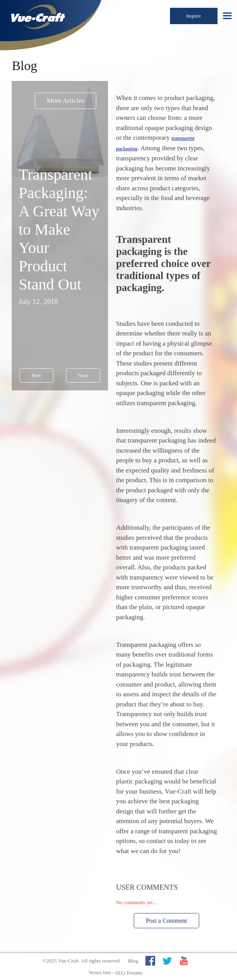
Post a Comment (166, 921)
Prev (36, 375)
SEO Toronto (129, 973)
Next (83, 375)
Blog (133, 961)
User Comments (147, 887)
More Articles (65, 101)
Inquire (194, 16)
